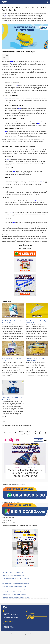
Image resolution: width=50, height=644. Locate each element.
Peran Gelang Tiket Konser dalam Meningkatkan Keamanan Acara (15, 581)
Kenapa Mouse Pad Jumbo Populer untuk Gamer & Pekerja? (14, 586)
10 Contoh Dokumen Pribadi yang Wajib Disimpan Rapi (13, 573)
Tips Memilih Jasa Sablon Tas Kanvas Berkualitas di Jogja (14, 589)
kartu (6, 15)
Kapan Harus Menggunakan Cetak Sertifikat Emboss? (13, 576)
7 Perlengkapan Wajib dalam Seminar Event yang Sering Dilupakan (15, 597)
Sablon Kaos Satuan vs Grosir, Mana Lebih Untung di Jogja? (14, 592)
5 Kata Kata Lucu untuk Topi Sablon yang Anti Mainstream (14, 595)
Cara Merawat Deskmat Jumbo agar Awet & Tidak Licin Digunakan (15, 584)
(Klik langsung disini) (8, 621)
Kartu (6, 99)
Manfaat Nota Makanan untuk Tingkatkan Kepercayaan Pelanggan (16, 578)
